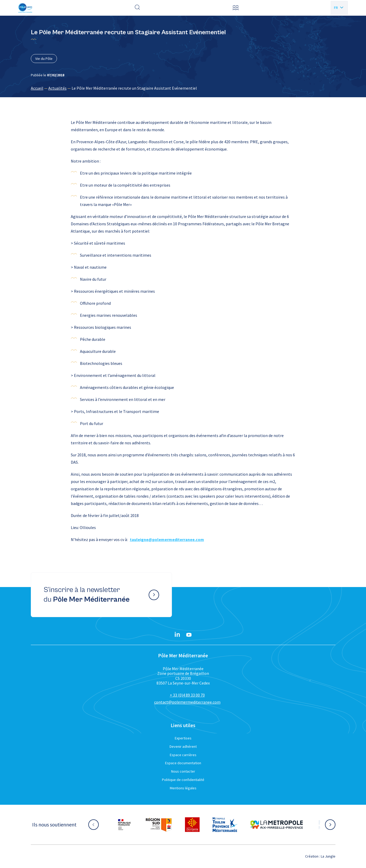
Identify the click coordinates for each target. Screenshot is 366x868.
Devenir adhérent (183, 746)
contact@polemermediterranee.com (187, 702)
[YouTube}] (189, 635)
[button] (236, 8)
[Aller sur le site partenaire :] (124, 825)
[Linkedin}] (177, 635)
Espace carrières (183, 755)
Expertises (183, 738)
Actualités (57, 88)
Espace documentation (183, 763)
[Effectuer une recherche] (137, 8)
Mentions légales (183, 788)
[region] (183, 88)
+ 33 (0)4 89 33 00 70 (187, 695)
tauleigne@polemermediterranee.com (167, 539)
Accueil (37, 88)
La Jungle (328, 856)
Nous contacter (183, 771)
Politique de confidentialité (183, 780)
